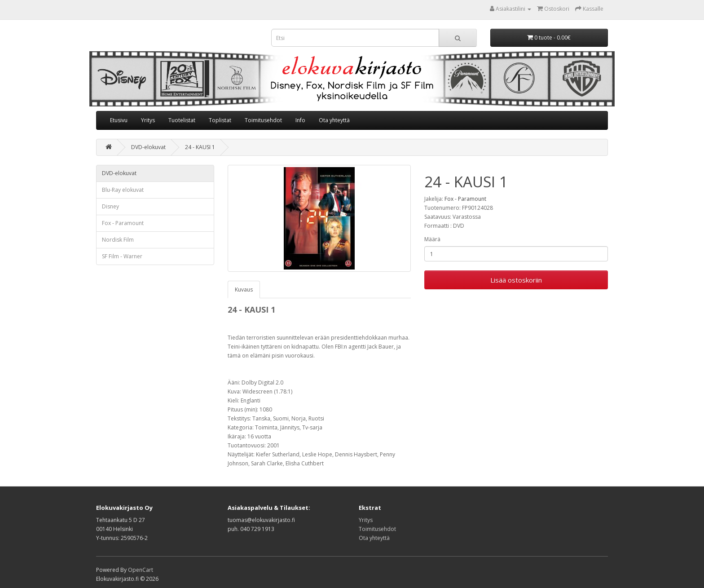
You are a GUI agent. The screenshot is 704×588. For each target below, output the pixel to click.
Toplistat (220, 120)
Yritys (148, 120)
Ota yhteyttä (334, 120)
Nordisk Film (118, 240)
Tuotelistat (182, 120)
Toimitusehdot (263, 120)
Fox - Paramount (123, 223)
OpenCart (141, 570)
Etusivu (119, 120)
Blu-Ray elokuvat (123, 190)
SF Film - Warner (122, 256)
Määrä (432, 239)
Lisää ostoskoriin (516, 280)
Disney (110, 206)
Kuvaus (244, 290)
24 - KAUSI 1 (200, 147)
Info (300, 120)
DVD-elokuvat (148, 147)
